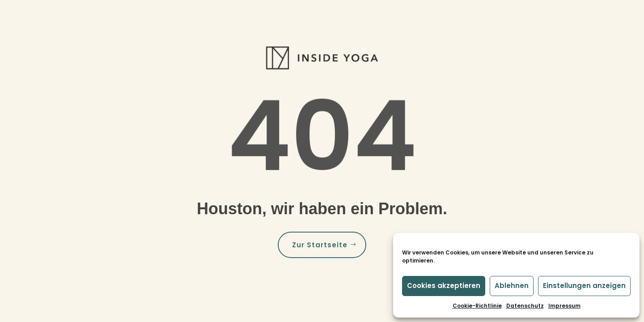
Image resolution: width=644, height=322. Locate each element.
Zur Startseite (320, 245)
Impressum (564, 306)
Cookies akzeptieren (444, 286)
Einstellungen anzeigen (584, 286)
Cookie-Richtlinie (477, 306)
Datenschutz (525, 306)
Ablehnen (512, 286)
